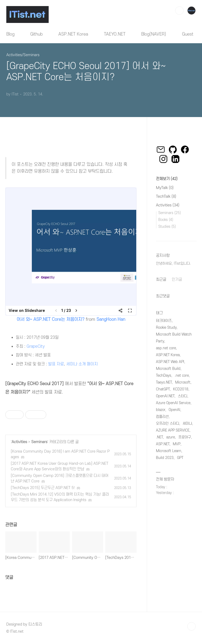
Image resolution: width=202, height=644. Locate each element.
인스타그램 (163, 159)
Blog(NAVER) (154, 34)
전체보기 (167, 179)
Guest (188, 34)
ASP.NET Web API (170, 362)
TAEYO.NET (115, 34)
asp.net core (166, 348)
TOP (191, 626)
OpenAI (174, 410)
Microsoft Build (168, 369)
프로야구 (185, 437)
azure (171, 437)
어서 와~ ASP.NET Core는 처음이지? (50, 319)
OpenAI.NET (165, 396)
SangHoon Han (111, 319)
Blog (10, 34)
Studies (167, 227)
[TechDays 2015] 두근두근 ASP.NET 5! (43, 488)
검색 (179, 11)
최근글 (161, 280)
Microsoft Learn (169, 451)
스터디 (183, 396)
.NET (159, 437)
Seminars (39, 442)
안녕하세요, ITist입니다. (173, 263)
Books (166, 220)
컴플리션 (162, 417)
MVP (177, 444)
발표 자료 (56, 364)
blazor (161, 410)
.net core (182, 376)
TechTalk (166, 197)
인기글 (177, 280)
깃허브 (173, 149)
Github (36, 34)
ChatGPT (163, 389)
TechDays (164, 376)
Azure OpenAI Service (173, 403)
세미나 (187, 423)
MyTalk (165, 188)
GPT (180, 458)
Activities (19, 442)
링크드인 (175, 159)
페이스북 (185, 149)
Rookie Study (166, 328)
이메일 (161, 149)
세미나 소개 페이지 (82, 364)
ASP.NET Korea (73, 34)
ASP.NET (163, 444)
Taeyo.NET (164, 382)
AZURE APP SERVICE (173, 430)
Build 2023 (165, 458)
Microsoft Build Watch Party (174, 338)
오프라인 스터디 (168, 423)
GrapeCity (36, 346)
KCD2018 (181, 389)
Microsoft (183, 382)
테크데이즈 (164, 321)
